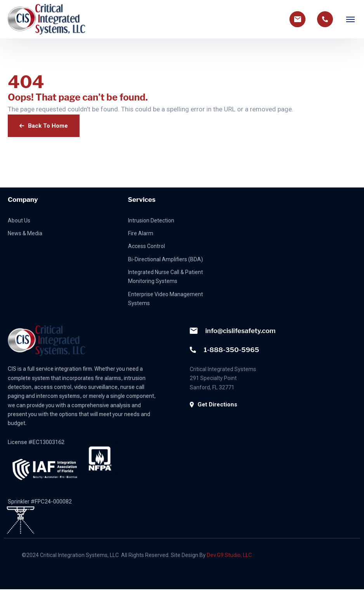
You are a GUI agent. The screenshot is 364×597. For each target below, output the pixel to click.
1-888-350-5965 (224, 350)
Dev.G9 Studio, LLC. (230, 555)
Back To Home (44, 126)
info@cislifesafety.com (233, 331)
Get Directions (213, 404)
